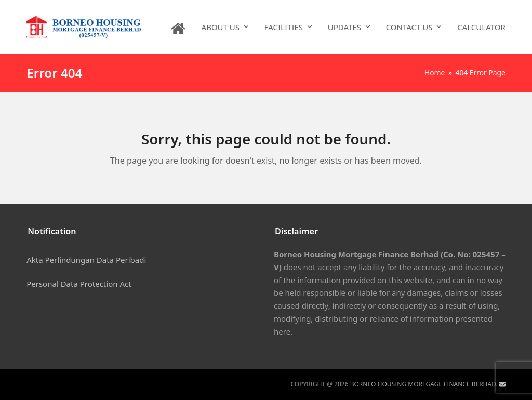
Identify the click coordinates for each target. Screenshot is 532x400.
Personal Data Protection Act (79, 284)
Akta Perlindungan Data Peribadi (86, 260)
